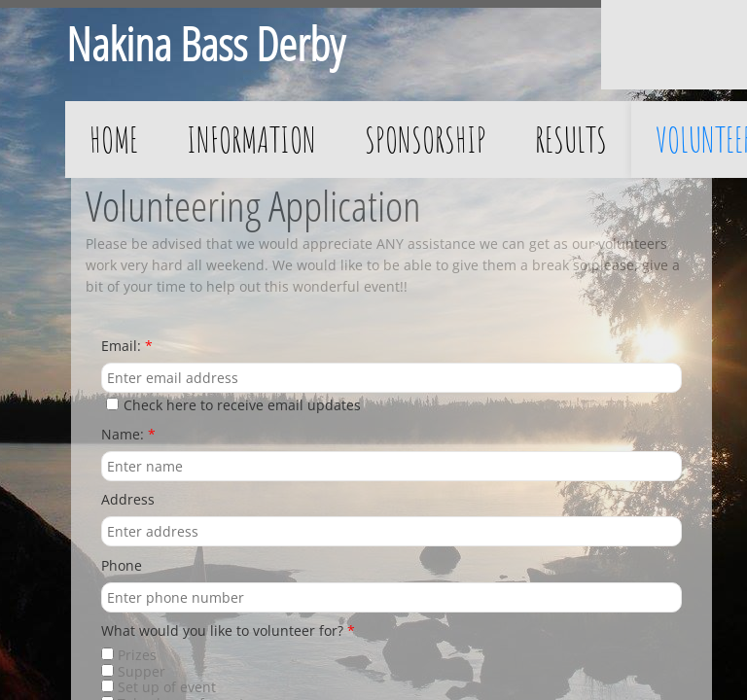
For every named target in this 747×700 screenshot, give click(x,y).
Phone (122, 566)
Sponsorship (426, 139)
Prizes (129, 655)
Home (114, 139)
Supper (133, 671)
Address (128, 500)
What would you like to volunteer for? (228, 631)
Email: (127, 347)
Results (571, 139)
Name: (128, 435)
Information (251, 139)
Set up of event (159, 687)
